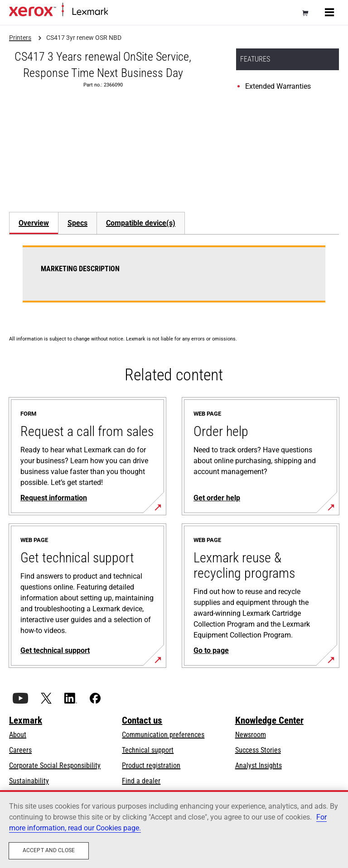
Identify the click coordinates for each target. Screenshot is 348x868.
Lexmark (26, 720)
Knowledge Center (269, 720)
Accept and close (49, 850)
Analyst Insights (259, 765)
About (18, 735)
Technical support (148, 750)
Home (115, 12)
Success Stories (258, 750)
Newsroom (251, 735)
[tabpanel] (174, 279)
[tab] (34, 223)
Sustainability (29, 781)
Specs (77, 223)
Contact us (142, 720)
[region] (174, 829)
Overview (34, 223)
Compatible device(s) (141, 223)
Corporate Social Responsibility (55, 765)
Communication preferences (163, 735)
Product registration (151, 765)
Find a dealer (141, 781)
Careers (20, 750)
